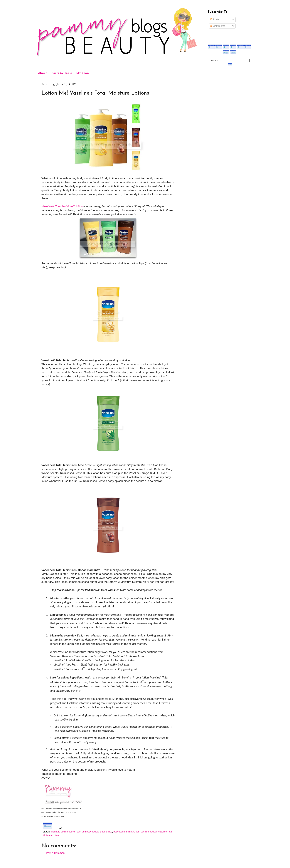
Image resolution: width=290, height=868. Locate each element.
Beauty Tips (106, 832)
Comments (218, 26)
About (42, 73)
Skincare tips (133, 832)
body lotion (119, 832)
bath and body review (88, 832)
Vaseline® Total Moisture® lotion (62, 206)
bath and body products (63, 832)
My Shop (82, 73)
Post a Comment (56, 853)
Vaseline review (149, 832)
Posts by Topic (61, 73)
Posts (215, 19)
